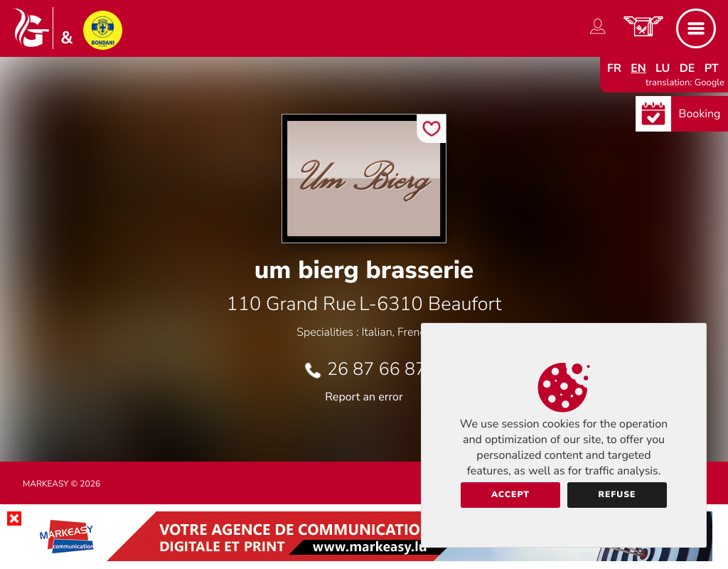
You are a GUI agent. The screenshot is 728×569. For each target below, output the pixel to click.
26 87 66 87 (376, 369)
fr (614, 68)
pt (712, 68)
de (687, 68)
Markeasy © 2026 (61, 484)
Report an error (364, 397)
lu (663, 68)
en (638, 68)
